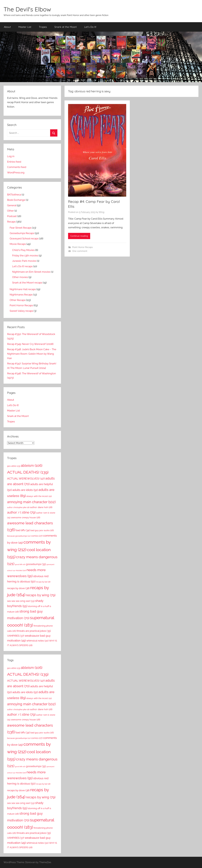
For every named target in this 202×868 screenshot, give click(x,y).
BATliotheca (14, 195)
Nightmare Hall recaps (23, 289)
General (12, 205)
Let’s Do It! (90, 27)
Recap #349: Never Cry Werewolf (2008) (30, 344)
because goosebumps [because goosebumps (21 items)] (19, 536)
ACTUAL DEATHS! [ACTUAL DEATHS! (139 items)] (28, 472)
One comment (80, 251)
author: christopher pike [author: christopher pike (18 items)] (18, 507)
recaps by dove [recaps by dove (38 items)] (18, 588)
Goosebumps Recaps (22, 233)
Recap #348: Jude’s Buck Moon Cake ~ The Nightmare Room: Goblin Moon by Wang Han (32, 354)
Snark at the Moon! (66, 27)
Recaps (11, 222)
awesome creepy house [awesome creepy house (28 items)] (26, 518)
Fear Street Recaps (21, 228)
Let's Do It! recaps (22, 266)
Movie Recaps (18, 244)
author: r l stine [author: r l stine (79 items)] (21, 512)
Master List (25, 27)
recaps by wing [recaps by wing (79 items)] (41, 595)
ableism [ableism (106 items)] (32, 466)
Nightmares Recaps (21, 295)
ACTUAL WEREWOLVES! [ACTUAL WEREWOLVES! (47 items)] (26, 478)
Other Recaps (18, 300)
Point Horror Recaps (82, 247)
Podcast (12, 216)
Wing (102, 212)
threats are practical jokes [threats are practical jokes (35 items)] (34, 631)
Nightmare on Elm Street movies (31, 272)
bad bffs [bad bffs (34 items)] (23, 530)
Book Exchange (16, 200)
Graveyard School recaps (24, 238)
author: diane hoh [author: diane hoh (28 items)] (41, 507)
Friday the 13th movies (25, 256)
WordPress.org (16, 173)
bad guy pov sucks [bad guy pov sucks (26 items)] (42, 530)
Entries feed (14, 162)
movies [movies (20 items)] (21, 570)
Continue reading (79, 236)
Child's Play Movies (23, 250)
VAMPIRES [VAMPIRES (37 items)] (16, 636)
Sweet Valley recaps (21, 311)
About (7, 27)
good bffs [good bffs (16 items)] (20, 564)
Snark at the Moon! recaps (27, 283)
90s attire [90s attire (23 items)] (14, 466)
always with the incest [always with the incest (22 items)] (39, 496)
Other (10, 211)
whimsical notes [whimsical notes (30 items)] (37, 641)
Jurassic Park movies (24, 261)
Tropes (43, 27)
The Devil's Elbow (27, 9)
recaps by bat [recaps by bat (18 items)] (43, 582)
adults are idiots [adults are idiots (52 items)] (25, 490)
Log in (11, 156)
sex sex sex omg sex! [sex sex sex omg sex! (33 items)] (21, 601)
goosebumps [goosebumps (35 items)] (36, 564)
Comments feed (17, 167)
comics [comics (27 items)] (37, 536)
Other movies (20, 277)
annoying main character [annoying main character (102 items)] (31, 502)
